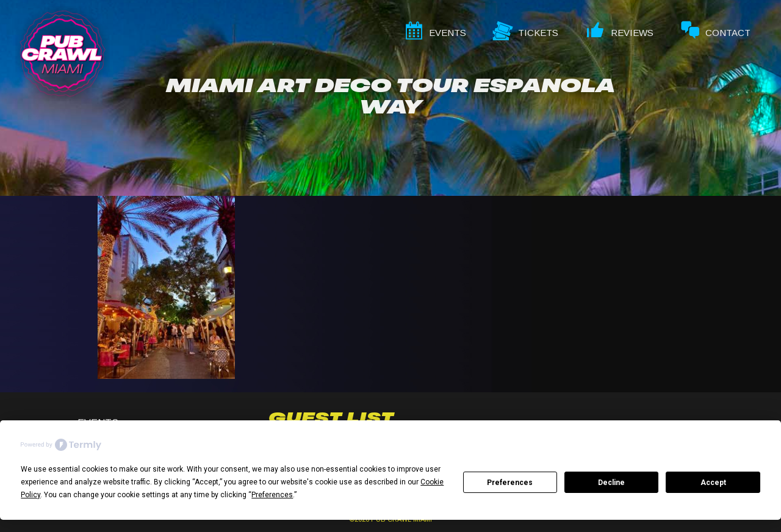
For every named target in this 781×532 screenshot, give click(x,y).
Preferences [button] (272, 495)
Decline (611, 483)
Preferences (510, 483)
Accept (713, 483)
